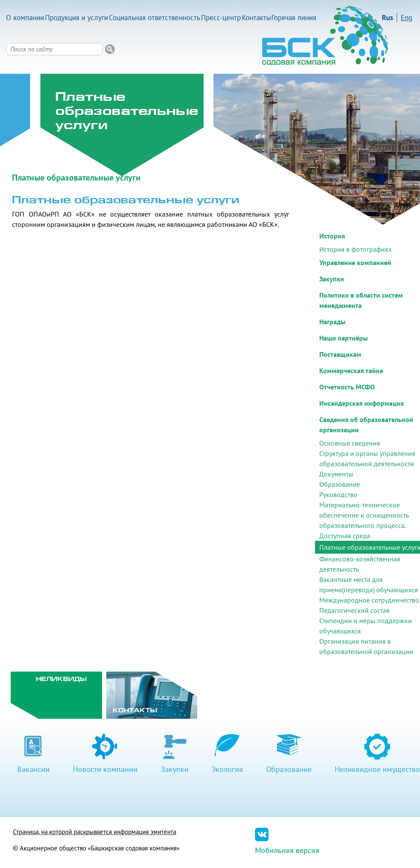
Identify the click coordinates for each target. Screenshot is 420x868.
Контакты (256, 18)
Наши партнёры (343, 338)
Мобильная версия (287, 850)
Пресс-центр (221, 18)
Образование (340, 484)
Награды (332, 322)
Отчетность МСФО (347, 387)
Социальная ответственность (154, 18)
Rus (387, 18)
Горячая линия (294, 18)
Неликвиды (61, 680)
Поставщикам (340, 354)
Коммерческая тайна (351, 371)
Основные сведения (350, 443)
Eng (406, 18)
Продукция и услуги (76, 18)
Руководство (338, 494)
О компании (25, 18)
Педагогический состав (354, 610)
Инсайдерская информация (361, 403)
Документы (336, 474)
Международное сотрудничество (369, 600)
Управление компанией (355, 262)
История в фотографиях (355, 249)
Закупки (332, 279)
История (332, 236)
